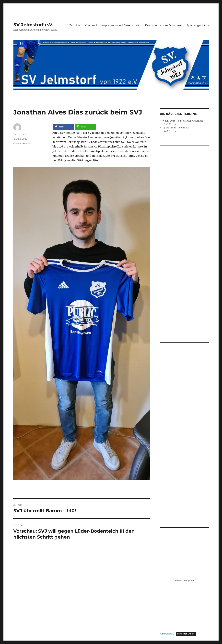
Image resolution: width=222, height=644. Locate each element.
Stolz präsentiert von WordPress (84, 602)
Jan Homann (20, 134)
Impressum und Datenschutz (121, 25)
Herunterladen (186, 559)
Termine (75, 25)
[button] (64, 127)
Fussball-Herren (22, 143)
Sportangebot (196, 25)
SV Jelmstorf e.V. (33, 25)
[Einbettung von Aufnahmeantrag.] (184, 506)
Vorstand (91, 25)
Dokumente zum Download (164, 25)
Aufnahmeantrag (167, 559)
